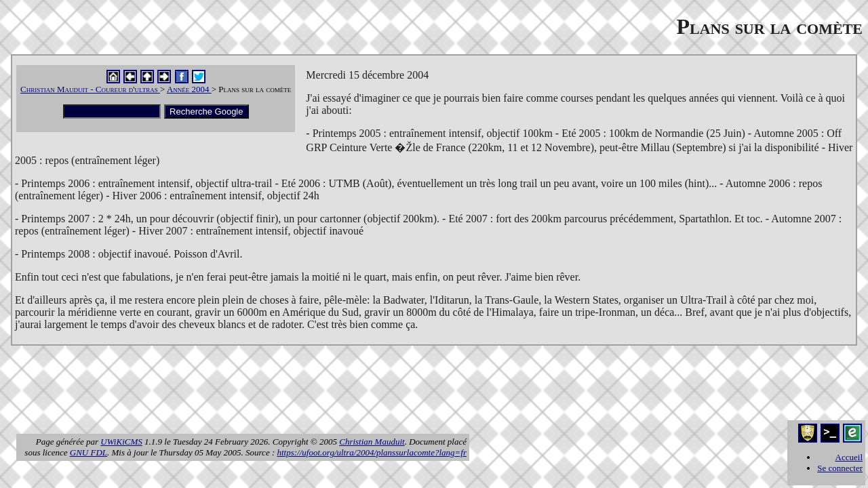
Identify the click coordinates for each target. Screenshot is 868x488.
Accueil (849, 457)
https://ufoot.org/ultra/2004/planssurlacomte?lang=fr (372, 452)
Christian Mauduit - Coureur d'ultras (90, 89)
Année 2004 (189, 89)
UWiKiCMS (121, 442)
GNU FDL (88, 452)
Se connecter (840, 468)
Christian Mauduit (372, 442)
